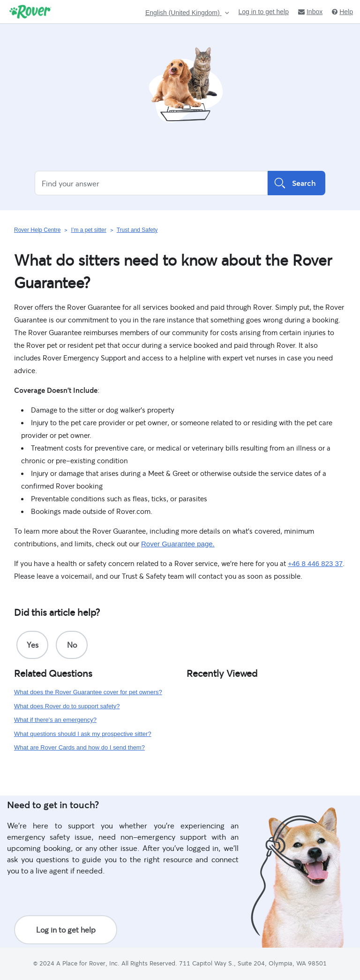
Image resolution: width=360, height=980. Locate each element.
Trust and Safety (137, 230)
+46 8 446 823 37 (315, 563)
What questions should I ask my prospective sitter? (83, 734)
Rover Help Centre (37, 230)
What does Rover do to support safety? (67, 706)
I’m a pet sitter (88, 230)
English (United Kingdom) (184, 13)
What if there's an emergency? (55, 720)
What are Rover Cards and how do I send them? (79, 747)
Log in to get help (264, 12)
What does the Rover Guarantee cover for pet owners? (88, 692)
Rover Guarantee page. (178, 544)
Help (342, 12)
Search (296, 183)
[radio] (32, 645)
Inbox (310, 12)
